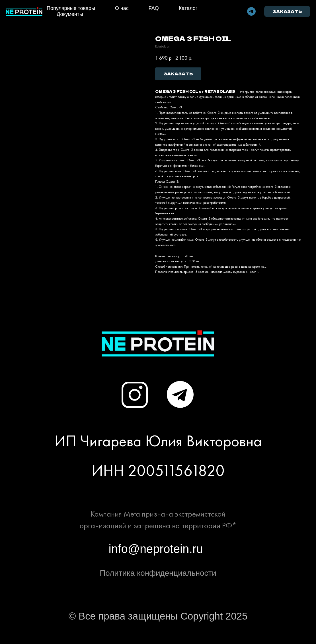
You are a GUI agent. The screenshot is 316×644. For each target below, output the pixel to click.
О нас (122, 8)
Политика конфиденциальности (158, 573)
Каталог (188, 8)
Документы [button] (70, 14)
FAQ (154, 8)
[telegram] (251, 11)
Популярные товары (71, 8)
